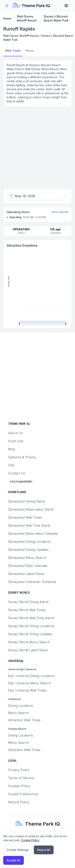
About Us (15, 433)
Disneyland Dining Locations (29, 542)
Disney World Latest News (28, 650)
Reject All (44, 850)
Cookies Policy (19, 786)
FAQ (11, 465)
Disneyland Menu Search (27, 558)
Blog (11, 449)
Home (7, 18)
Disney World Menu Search (29, 642)
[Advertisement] (37, 149)
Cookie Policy (30, 840)
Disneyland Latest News (26, 574)
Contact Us (16, 473)
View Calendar (60, 212)
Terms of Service (21, 778)
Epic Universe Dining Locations (31, 676)
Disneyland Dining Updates (28, 550)
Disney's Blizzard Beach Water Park (56, 18)
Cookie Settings (18, 850)
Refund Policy (19, 802)
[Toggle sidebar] (7, 6)
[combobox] (37, 196)
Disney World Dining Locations (31, 626)
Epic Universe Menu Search (29, 683)
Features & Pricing (22, 457)
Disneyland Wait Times (25, 517)
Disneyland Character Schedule (32, 582)
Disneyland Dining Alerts (26, 501)
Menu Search (18, 713)
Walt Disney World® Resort (27, 18)
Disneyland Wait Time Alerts (29, 525)
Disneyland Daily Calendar (28, 566)
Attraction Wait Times (24, 720)
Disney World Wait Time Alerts (31, 618)
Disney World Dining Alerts (28, 602)
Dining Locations (20, 706)
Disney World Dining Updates (30, 634)
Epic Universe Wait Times (27, 690)
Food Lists (16, 441)
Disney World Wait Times (27, 610)
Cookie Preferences (23, 794)
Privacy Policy (19, 770)
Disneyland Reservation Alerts (31, 509)
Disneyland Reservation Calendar (33, 534)
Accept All (13, 860)
